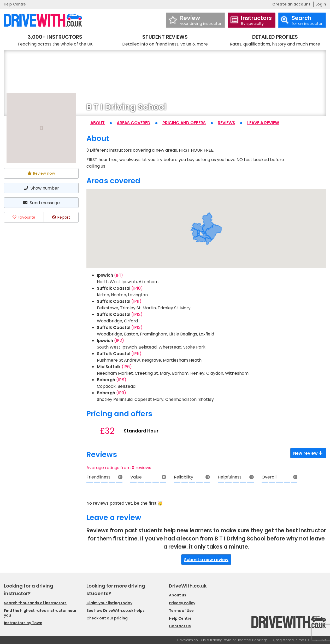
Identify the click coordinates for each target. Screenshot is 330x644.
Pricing (184, 123)
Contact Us (180, 626)
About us (178, 595)
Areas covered (134, 123)
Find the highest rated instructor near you (40, 613)
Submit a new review (206, 560)
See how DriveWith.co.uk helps (116, 611)
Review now (41, 173)
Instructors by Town (23, 623)
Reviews (226, 123)
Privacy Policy (182, 603)
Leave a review (263, 123)
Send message (41, 203)
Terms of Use (181, 611)
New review (308, 453)
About (98, 123)
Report (61, 217)
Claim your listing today (109, 603)
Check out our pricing (107, 618)
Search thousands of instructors (35, 603)
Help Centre (15, 4)
